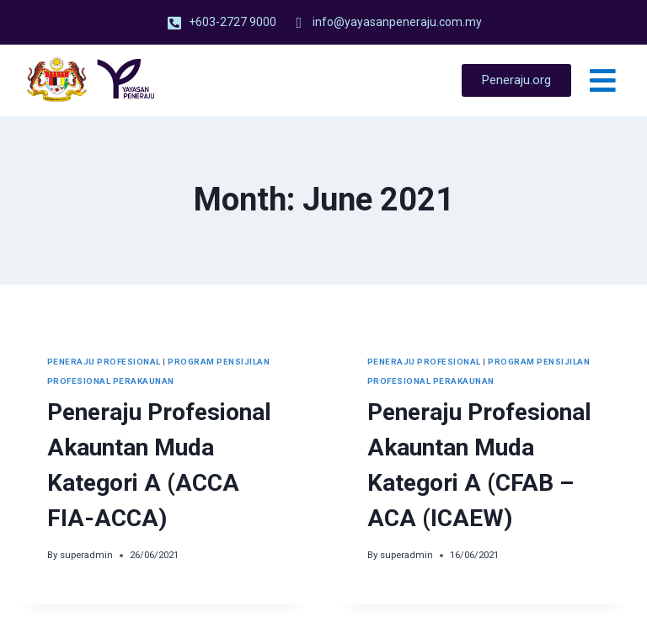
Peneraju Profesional (104, 362)
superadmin (86, 555)
